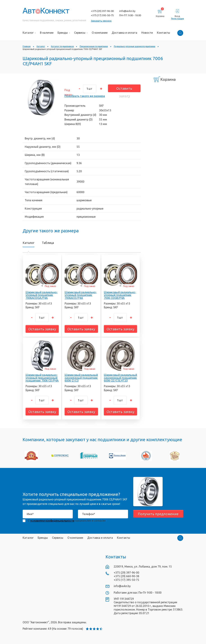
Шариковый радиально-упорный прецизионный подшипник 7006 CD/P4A (42, 378)
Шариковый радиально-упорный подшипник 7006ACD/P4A (81, 295)
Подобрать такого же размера (85, 96)
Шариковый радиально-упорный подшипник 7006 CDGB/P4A (120, 295)
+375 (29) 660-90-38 (126, 576)
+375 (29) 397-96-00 (102, 11)
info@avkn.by (127, 11)
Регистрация (177, 19)
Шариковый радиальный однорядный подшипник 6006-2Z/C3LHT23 (120, 378)
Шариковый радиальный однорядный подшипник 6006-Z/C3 (81, 378)
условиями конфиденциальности (52, 521)
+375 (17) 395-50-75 (102, 15)
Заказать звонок (101, 21)
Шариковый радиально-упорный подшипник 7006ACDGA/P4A (42, 295)
